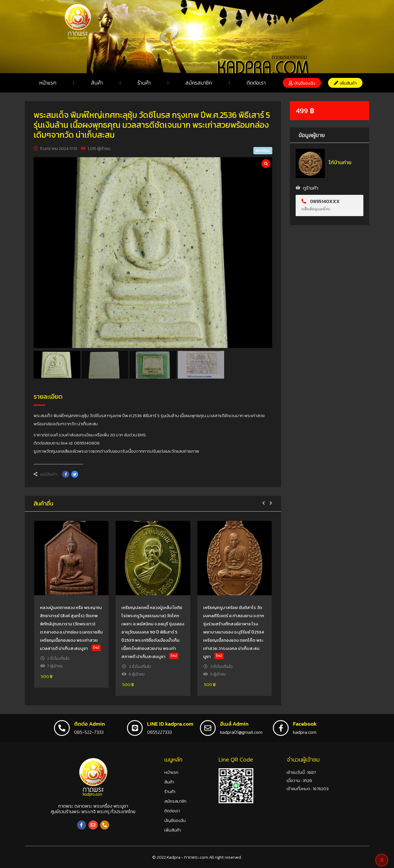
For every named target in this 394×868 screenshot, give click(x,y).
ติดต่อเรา (256, 83)
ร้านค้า (144, 83)
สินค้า (97, 83)
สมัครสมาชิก (199, 83)
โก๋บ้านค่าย (340, 162)
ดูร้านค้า (311, 188)
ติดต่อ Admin (89, 724)
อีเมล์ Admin (234, 724)
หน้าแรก (48, 83)
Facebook (305, 724)
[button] (302, 83)
